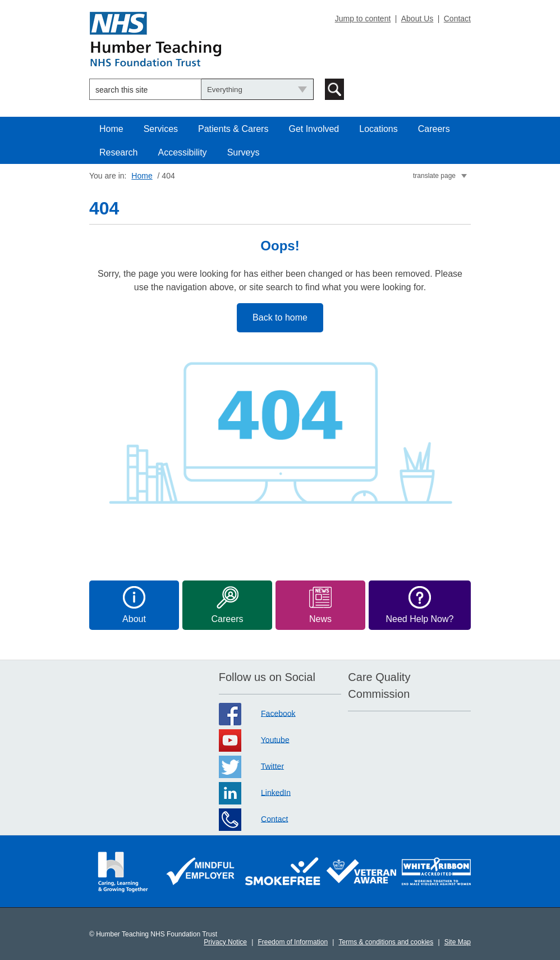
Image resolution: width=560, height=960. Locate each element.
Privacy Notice (225, 942)
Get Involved (314, 129)
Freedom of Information (293, 942)
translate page (434, 176)
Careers (434, 129)
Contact (457, 19)
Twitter (272, 766)
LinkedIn (276, 792)
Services (161, 129)
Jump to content (363, 19)
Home (111, 129)
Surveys (244, 152)
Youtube (275, 739)
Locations (378, 129)
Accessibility (182, 152)
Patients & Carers (233, 129)
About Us (417, 19)
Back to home (280, 317)
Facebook (278, 713)
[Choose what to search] (258, 89)
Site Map (458, 942)
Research (118, 152)
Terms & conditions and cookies (386, 942)
